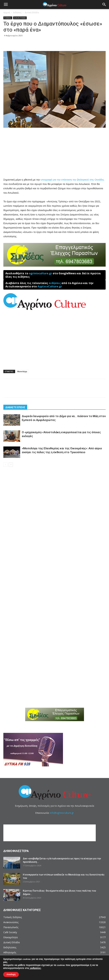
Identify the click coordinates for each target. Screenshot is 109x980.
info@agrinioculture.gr (62, 813)
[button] (104, 5)
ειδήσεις (55, 283)
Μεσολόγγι (22, 371)
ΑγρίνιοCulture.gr (50, 286)
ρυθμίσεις (35, 968)
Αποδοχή (11, 974)
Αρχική (7, 12)
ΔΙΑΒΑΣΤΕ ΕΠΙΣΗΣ (15, 407)
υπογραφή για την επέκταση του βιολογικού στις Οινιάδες (72, 180)
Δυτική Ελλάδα (32, 12)
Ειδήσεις (17, 12)
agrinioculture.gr (40, 273)
